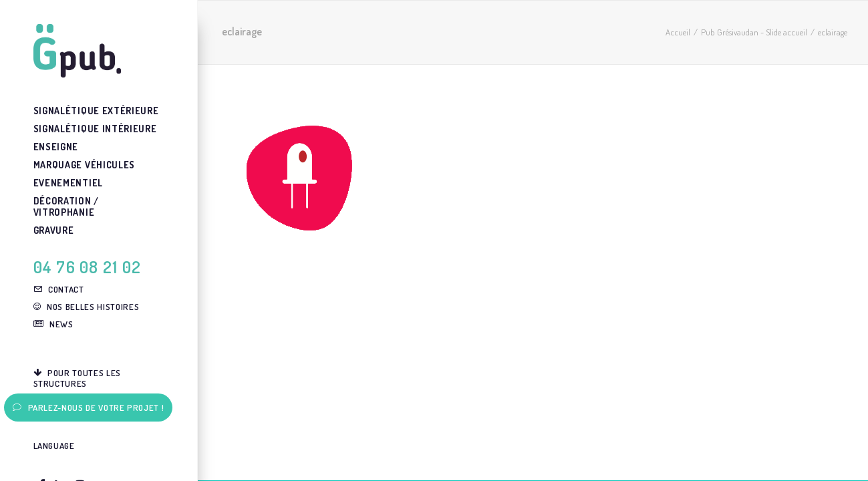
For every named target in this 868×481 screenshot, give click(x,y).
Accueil (678, 32)
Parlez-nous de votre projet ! (89, 408)
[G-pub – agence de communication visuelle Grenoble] (97, 51)
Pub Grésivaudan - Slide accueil (754, 32)
